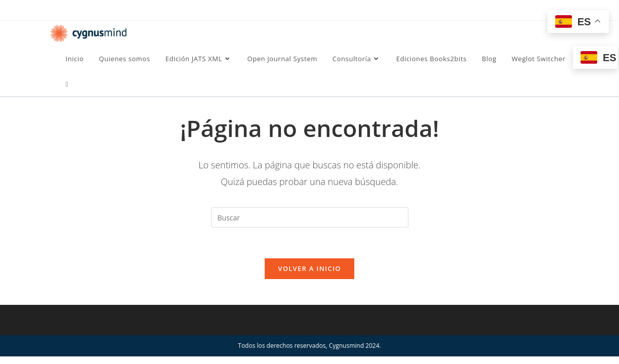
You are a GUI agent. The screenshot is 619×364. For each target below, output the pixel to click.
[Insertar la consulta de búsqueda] (310, 217)
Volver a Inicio (309, 268)
